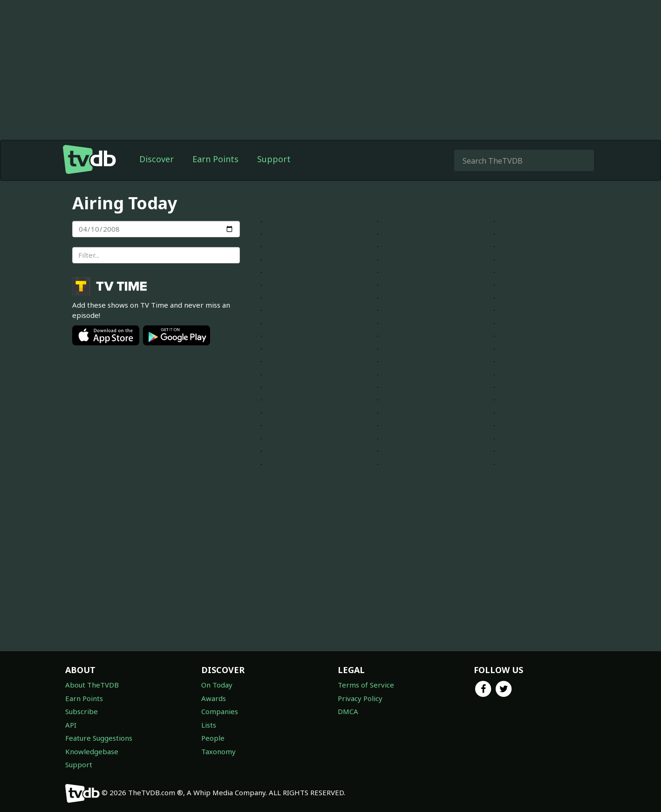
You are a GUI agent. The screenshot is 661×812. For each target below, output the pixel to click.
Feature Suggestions (99, 738)
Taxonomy (218, 751)
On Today (217, 685)
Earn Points (215, 159)
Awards (214, 698)
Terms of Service (366, 685)
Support (274, 159)
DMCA (348, 711)
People (213, 738)
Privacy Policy (360, 698)
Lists (209, 725)
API (71, 725)
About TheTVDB (92, 685)
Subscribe (82, 711)
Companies (220, 711)
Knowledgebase (92, 751)
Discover (157, 159)
